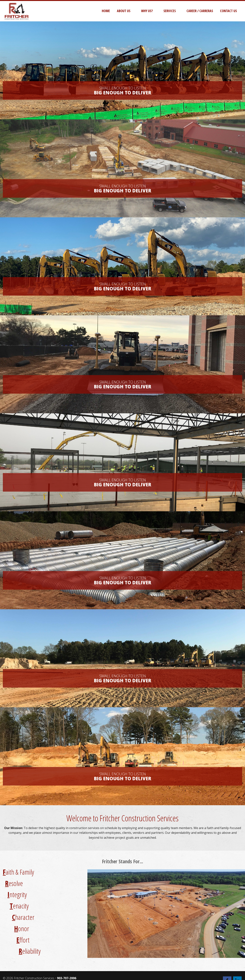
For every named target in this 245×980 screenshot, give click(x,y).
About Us (124, 11)
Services (170, 11)
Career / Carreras (200, 11)
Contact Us (228, 11)
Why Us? (147, 11)
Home (106, 11)
